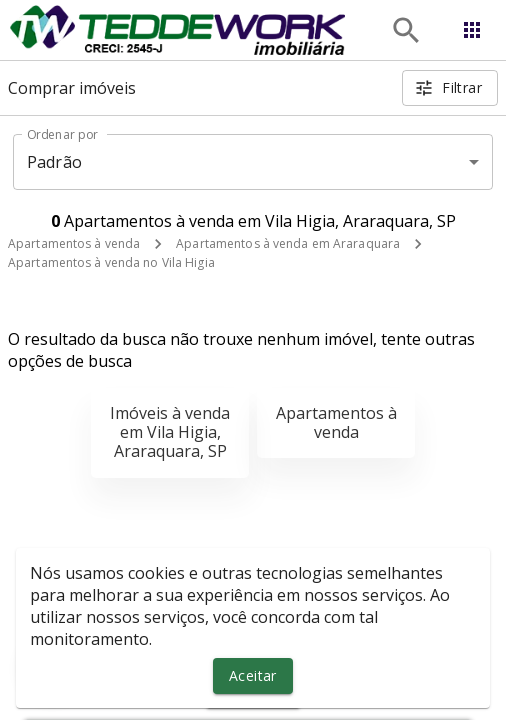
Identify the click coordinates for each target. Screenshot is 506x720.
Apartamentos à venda (74, 243)
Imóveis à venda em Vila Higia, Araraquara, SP (170, 432)
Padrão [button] (54, 162)
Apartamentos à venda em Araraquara (288, 243)
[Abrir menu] (472, 30)
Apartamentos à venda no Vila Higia (111, 262)
